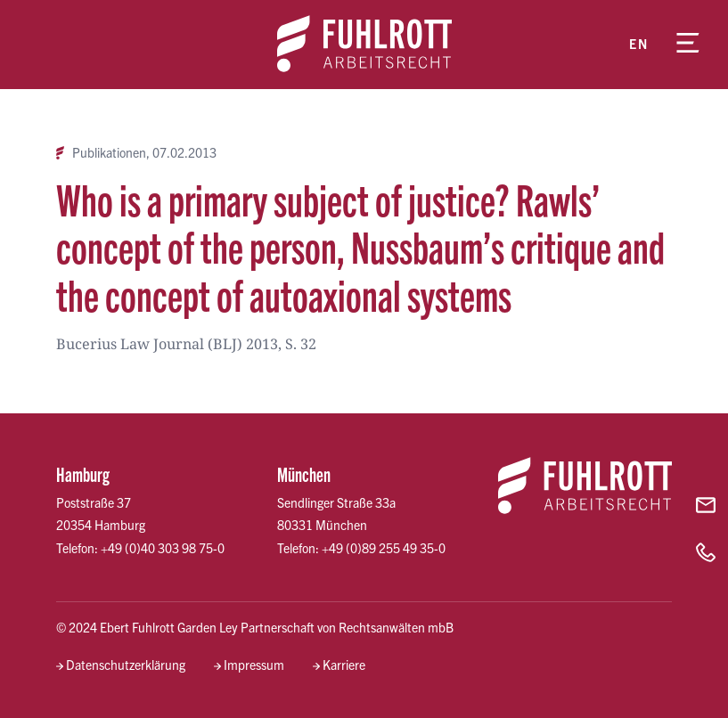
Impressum (254, 665)
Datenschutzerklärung (126, 665)
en (638, 44)
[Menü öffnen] (688, 45)
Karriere (344, 665)
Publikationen (109, 153)
